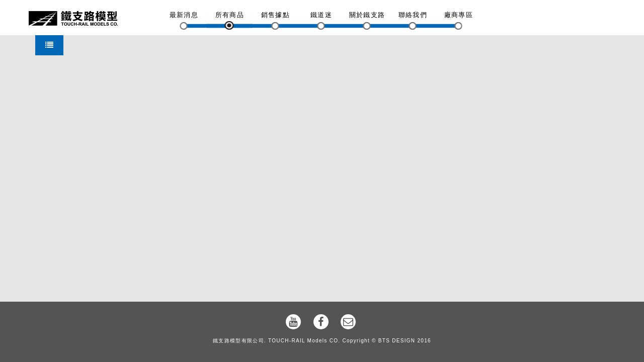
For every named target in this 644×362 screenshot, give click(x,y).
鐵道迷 (321, 15)
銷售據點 (275, 15)
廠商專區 (459, 15)
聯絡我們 (413, 15)
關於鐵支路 (367, 15)
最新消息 (184, 15)
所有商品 (230, 15)
